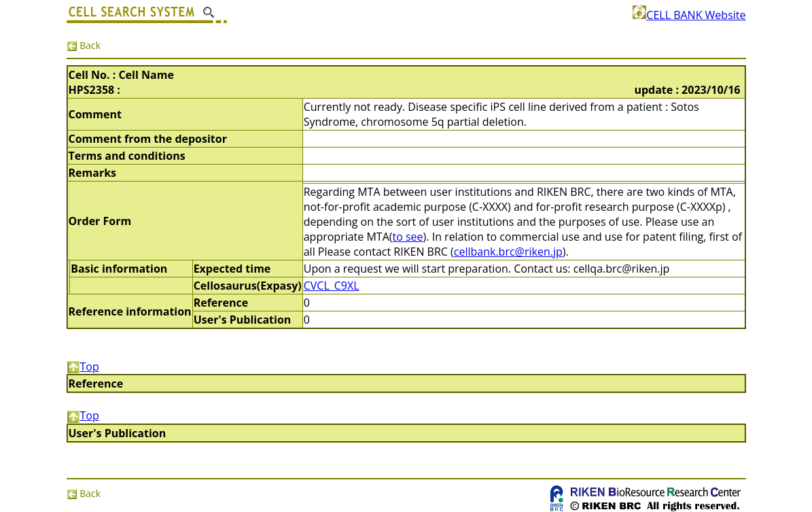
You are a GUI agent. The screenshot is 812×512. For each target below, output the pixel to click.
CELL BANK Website (689, 15)
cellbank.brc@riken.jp (508, 252)
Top (83, 366)
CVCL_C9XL (332, 286)
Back (84, 45)
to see (408, 237)
